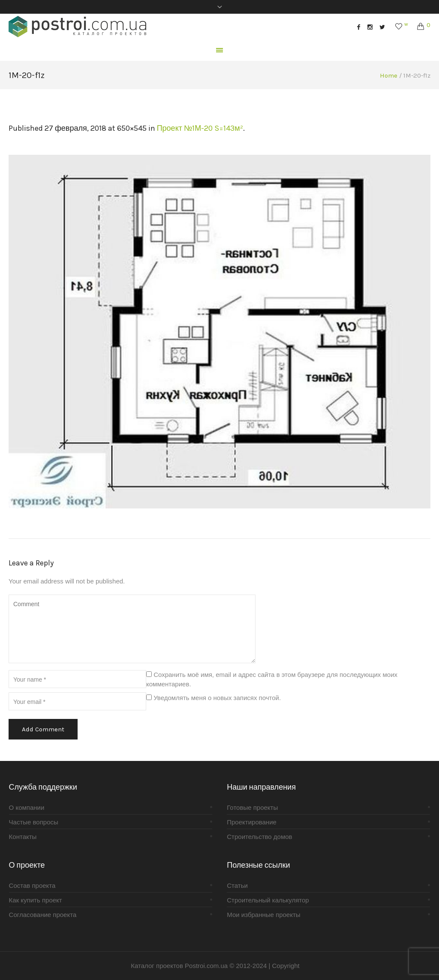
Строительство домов (259, 837)
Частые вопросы (34, 822)
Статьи (237, 885)
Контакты (23, 837)
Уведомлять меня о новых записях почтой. (217, 698)
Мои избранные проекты (263, 915)
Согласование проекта (43, 915)
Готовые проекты (252, 807)
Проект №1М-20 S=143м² (200, 128)
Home (389, 75)
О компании (27, 807)
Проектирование (252, 822)
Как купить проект (36, 900)
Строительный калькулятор (268, 900)
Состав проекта (32, 885)
